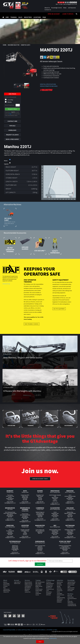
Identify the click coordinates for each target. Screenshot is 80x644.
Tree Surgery (60, 597)
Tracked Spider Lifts (72, 607)
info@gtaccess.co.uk (72, 4)
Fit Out (58, 595)
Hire (7, 14)
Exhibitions (59, 605)
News (65, 8)
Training (13, 14)
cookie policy (53, 638)
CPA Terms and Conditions (39, 633)
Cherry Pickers (71, 600)
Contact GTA (6, 595)
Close (40, 642)
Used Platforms (28, 590)
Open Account (17, 587)
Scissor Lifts (70, 605)
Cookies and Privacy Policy (24, 633)
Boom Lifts (70, 599)
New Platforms (28, 591)
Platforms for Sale (28, 588)
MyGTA (13, 115)
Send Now (40, 567)
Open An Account (54, 17)
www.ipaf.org (6, 287)
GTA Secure (49, 585)
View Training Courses (32, 327)
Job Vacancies (72, 8)
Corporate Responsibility (9, 633)
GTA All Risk (49, 597)
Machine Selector (14, 48)
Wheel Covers (49, 591)
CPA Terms (48, 598)
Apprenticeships (7, 594)
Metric (6, 164)
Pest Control (59, 592)
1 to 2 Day (10, 103)
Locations (37, 14)
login (10, 117)
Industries (28, 14)
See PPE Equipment (59, 312)
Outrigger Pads (49, 590)
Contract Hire (28, 595)
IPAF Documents (71, 591)
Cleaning (59, 591)
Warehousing (60, 585)
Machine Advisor (28, 585)
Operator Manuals (71, 585)
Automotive (59, 604)
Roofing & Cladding (61, 601)
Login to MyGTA (68, 17)
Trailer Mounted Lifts (72, 609)
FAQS (44, 14)
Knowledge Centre (57, 8)
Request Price (12, 112)
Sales (20, 14)
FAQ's (56, 633)
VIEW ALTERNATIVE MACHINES (49, 89)
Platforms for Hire (28, 587)
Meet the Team (6, 588)
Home (4, 48)
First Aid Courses (39, 592)
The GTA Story (6, 587)
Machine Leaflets (71, 587)
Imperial (6, 167)
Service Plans (49, 595)
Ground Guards (49, 588)
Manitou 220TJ (26, 48)
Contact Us (48, 10)
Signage (59, 590)
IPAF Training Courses (40, 585)
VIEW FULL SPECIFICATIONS (48, 88)
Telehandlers (70, 606)
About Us (47, 8)
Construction (60, 594)
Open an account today (40, 482)
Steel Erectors (60, 602)
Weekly (10, 105)
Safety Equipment (50, 587)
